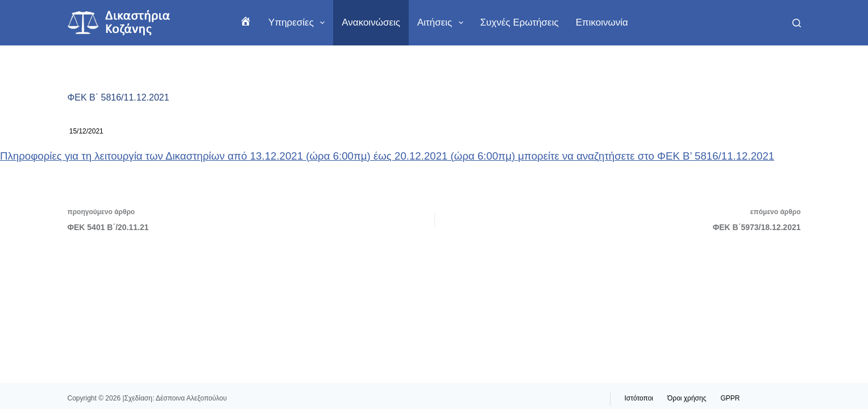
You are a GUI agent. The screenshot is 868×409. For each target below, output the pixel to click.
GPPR (730, 398)
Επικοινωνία (602, 22)
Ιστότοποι (639, 398)
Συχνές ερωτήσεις (520, 22)
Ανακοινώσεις (371, 22)
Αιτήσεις (443, 23)
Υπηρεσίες (299, 23)
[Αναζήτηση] (797, 23)
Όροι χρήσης (687, 398)
